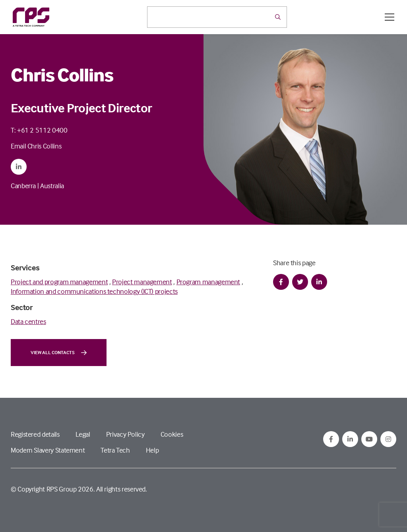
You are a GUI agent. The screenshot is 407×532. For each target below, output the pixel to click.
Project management (142, 282)
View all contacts (59, 353)
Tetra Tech (115, 450)
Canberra (23, 186)
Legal (83, 434)
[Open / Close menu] (390, 17)
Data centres (28, 321)
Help (152, 450)
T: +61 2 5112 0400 (39, 130)
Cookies (172, 434)
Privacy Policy (125, 434)
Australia (52, 186)
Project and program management (59, 282)
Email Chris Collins (36, 146)
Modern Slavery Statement (48, 450)
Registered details (35, 434)
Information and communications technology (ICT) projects (94, 291)
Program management (208, 282)
